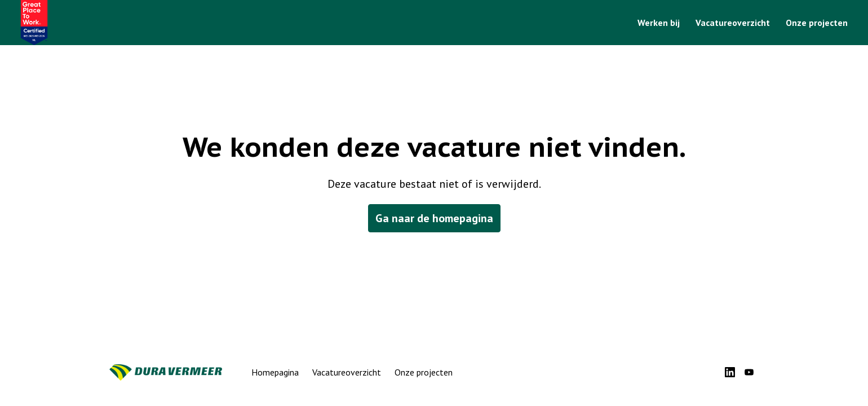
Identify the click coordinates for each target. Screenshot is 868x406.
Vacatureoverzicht (733, 23)
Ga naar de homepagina (434, 218)
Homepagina (275, 372)
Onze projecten (817, 23)
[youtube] (749, 372)
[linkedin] (730, 372)
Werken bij (659, 23)
